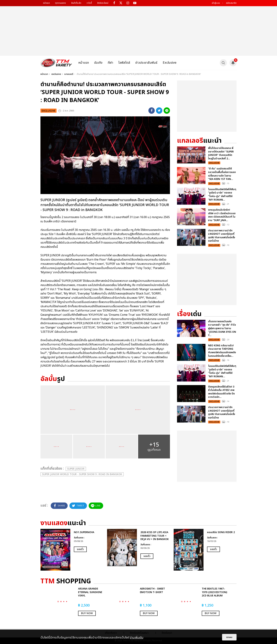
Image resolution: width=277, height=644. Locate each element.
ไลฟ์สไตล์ (124, 63)
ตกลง (229, 637)
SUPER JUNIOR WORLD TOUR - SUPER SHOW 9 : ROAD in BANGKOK (82, 474)
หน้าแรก (46, 3)
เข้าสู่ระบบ (216, 3)
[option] (72, 550)
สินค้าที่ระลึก (76, 3)
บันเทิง (98, 63)
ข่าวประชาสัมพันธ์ (146, 63)
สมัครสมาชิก (231, 3)
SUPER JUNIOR (76, 469)
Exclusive (170, 63)
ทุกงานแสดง (61, 3)
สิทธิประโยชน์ (103, 3)
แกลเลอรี (69, 74)
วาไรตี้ (89, 3)
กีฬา (110, 63)
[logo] (56, 63)
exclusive (56, 74)
